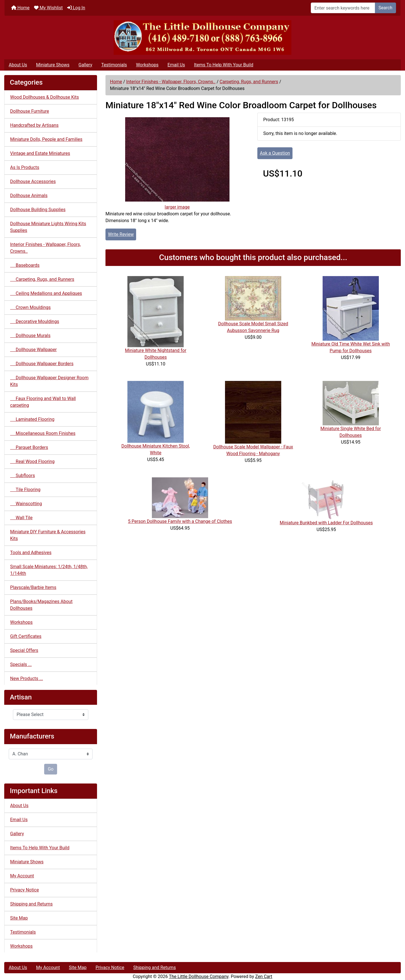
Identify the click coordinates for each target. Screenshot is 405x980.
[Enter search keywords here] (343, 8)
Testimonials (114, 65)
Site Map (19, 918)
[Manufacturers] (51, 754)
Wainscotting (26, 504)
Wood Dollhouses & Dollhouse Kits (45, 97)
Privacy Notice (24, 890)
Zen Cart (264, 976)
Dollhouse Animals (29, 196)
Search (385, 8)
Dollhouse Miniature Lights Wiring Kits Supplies (48, 227)
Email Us (176, 65)
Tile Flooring (25, 490)
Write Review (121, 234)
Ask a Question (275, 153)
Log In (76, 8)
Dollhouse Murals (30, 336)
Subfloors (22, 476)
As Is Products (25, 167)
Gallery (85, 65)
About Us (18, 65)
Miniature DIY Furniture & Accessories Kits (48, 535)
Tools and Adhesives (31, 553)
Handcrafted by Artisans (34, 125)
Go (51, 769)
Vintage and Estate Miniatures (40, 153)
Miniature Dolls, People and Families (46, 139)
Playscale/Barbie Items (33, 587)
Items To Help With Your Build (224, 65)
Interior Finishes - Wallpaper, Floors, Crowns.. (171, 82)
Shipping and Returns (31, 904)
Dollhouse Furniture (30, 111)
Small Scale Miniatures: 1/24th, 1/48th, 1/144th (49, 570)
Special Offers (24, 650)
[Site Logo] (202, 38)
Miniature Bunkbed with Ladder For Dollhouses (326, 523)
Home (20, 8)
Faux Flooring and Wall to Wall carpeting (43, 402)
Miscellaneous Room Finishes (43, 433)
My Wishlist (48, 8)
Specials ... (21, 664)
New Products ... (27, 678)
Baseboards (25, 265)
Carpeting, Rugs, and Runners (249, 82)
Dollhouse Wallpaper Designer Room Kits (49, 381)
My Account (22, 876)
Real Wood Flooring (32, 461)
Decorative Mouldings (35, 321)
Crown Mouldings (30, 307)
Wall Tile (21, 518)
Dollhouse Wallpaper (33, 350)
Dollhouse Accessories (33, 181)
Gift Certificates (26, 636)
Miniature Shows (53, 65)
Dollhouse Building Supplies (38, 210)
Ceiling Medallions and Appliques (46, 293)
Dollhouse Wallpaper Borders (42, 364)
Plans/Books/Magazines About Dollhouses (41, 605)
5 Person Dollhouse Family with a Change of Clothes (180, 521)
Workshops (147, 65)
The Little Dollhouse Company (199, 976)
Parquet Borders (29, 447)
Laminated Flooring (32, 419)
